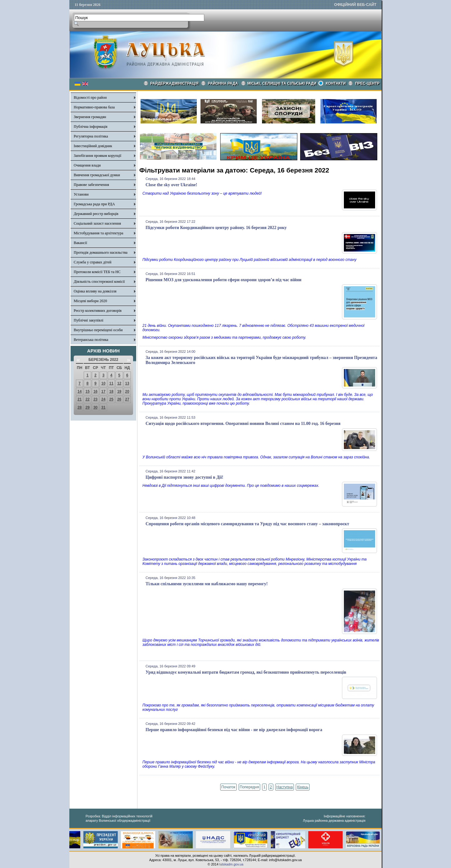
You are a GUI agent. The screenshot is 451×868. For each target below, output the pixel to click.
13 (127, 383)
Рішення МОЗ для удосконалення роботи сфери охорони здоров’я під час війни (223, 280)
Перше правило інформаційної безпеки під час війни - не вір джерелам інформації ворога (234, 730)
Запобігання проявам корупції (97, 156)
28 (79, 407)
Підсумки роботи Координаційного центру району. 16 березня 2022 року (216, 228)
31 (103, 407)
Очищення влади (87, 165)
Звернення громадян (90, 117)
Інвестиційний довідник (93, 146)
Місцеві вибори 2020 (90, 301)
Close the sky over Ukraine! (171, 185)
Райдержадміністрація (174, 83)
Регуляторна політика (91, 136)
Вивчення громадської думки (97, 175)
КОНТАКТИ (336, 83)
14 (79, 392)
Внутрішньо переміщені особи (98, 330)
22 (87, 399)
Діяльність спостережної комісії (99, 282)
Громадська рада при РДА (94, 204)
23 (95, 399)
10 (103, 383)
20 (127, 392)
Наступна (285, 787)
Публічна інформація (91, 127)
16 (95, 392)
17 (103, 392)
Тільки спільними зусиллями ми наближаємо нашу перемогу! (207, 584)
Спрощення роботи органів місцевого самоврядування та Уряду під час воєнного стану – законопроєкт (247, 524)
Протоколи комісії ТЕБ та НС (97, 272)
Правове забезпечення (91, 185)
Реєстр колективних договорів (98, 311)
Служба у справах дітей (93, 262)
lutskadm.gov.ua (231, 864)
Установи (81, 194)
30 (95, 407)
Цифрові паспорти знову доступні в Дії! (184, 477)
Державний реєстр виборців (96, 214)
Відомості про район (90, 97)
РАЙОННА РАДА (223, 83)
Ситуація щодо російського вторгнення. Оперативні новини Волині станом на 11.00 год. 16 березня (243, 424)
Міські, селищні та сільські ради (282, 83)
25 (111, 399)
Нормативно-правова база (94, 107)
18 (111, 392)
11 (111, 383)
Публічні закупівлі (89, 320)
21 (79, 399)
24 (103, 399)
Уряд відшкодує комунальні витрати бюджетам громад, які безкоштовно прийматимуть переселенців (246, 672)
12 (119, 383)
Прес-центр (367, 83)
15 (87, 392)
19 (119, 392)
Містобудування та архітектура (99, 233)
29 (87, 407)
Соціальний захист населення (97, 223)
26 (119, 399)
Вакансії (80, 243)
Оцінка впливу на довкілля (95, 291)
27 (127, 399)
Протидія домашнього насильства (101, 252)
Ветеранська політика (91, 340)
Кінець (303, 787)
